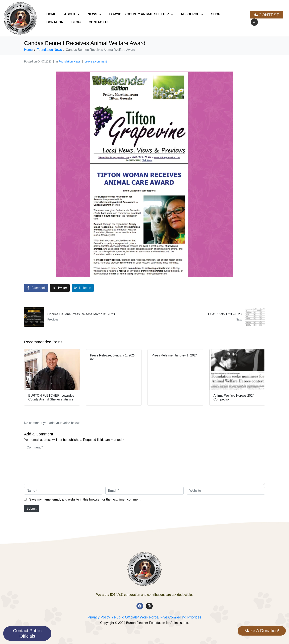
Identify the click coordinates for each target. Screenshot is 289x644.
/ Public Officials (125, 617)
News (94, 14)
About (72, 14)
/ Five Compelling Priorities (180, 617)
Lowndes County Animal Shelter (141, 14)
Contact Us (99, 22)
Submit (32, 508)
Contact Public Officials (27, 633)
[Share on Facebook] (36, 288)
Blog (76, 22)
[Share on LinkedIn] (83, 288)
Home (51, 14)
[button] (254, 22)
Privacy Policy (99, 617)
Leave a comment (96, 61)
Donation (55, 22)
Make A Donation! (262, 631)
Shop (216, 14)
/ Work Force (148, 617)
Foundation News (70, 61)
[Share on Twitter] (60, 288)
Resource (192, 14)
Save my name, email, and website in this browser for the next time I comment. (85, 499)
